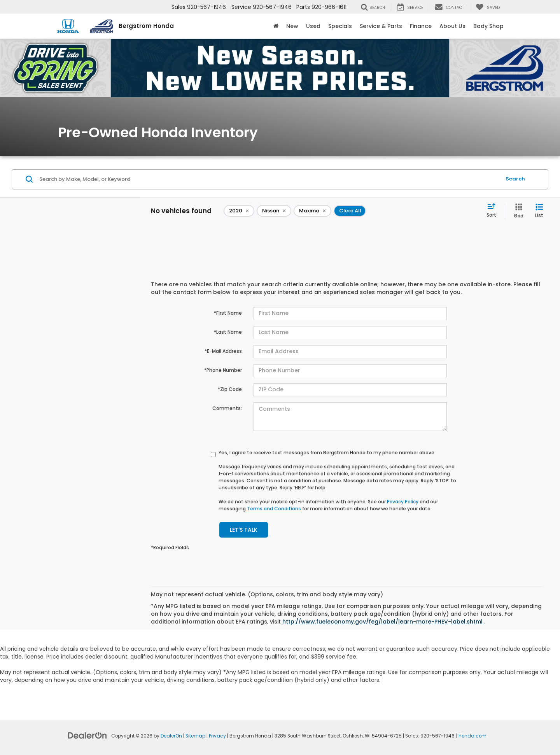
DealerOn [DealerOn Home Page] (171, 736)
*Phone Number (223, 370)
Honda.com (472, 736)
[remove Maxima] (312, 211)
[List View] (539, 211)
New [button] (292, 26)
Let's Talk (244, 530)
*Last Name (228, 332)
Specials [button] (340, 26)
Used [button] (313, 26)
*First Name (228, 313)
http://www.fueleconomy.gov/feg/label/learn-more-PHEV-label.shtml (383, 622)
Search (515, 179)
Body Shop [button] (488, 26)
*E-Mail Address (223, 351)
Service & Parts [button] (381, 26)
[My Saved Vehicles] (488, 7)
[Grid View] (517, 211)
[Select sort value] (494, 211)
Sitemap (195, 736)
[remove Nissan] (274, 211)
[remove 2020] (239, 211)
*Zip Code (230, 389)
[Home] (276, 26)
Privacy (217, 736)
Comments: (227, 408)
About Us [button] (452, 26)
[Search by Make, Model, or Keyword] (269, 179)
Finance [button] (421, 26)
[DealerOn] (87, 735)
